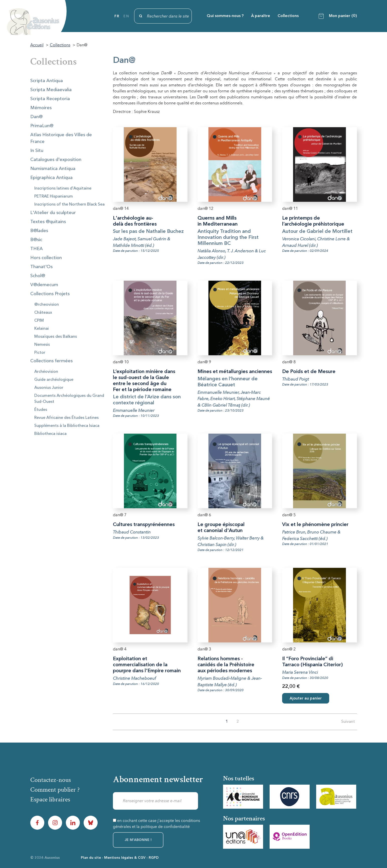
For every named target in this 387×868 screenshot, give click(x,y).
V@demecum (44, 285)
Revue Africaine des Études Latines (66, 418)
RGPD (154, 858)
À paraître (261, 16)
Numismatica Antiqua (53, 169)
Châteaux (43, 313)
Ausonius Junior (49, 388)
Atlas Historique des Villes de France (61, 138)
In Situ (37, 151)
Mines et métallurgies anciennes (235, 372)
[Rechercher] (163, 16)
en (126, 16)
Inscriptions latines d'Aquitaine (63, 189)
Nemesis (42, 345)
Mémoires (41, 108)
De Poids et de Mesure (309, 372)
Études (41, 410)
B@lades (39, 231)
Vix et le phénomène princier (315, 525)
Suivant (348, 722)
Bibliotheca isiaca (50, 434)
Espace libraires (50, 799)
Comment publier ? (55, 790)
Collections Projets (50, 294)
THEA (37, 249)
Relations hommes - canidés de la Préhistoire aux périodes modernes (226, 665)
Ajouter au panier (306, 699)
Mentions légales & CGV (125, 858)
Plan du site (91, 858)
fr (117, 16)
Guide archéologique (54, 380)
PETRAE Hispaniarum (54, 197)
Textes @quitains (48, 222)
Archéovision (46, 372)
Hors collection (46, 258)
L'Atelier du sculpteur (53, 213)
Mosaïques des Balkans (56, 337)
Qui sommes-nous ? (225, 16)
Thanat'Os (41, 267)
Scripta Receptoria (50, 99)
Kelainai (42, 329)
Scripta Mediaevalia (51, 90)
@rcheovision (47, 305)
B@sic (36, 240)
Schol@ (38, 276)
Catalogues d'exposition (56, 160)
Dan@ (36, 117)
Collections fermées (51, 361)
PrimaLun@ (42, 126)
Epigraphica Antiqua (51, 178)
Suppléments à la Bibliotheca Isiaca (67, 426)
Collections (288, 16)
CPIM (39, 321)
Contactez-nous (51, 780)
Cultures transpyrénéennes (144, 525)
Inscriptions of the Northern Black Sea (69, 205)
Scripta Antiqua (47, 81)
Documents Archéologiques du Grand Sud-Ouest (69, 399)
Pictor (40, 353)
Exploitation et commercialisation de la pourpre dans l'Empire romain (147, 665)
